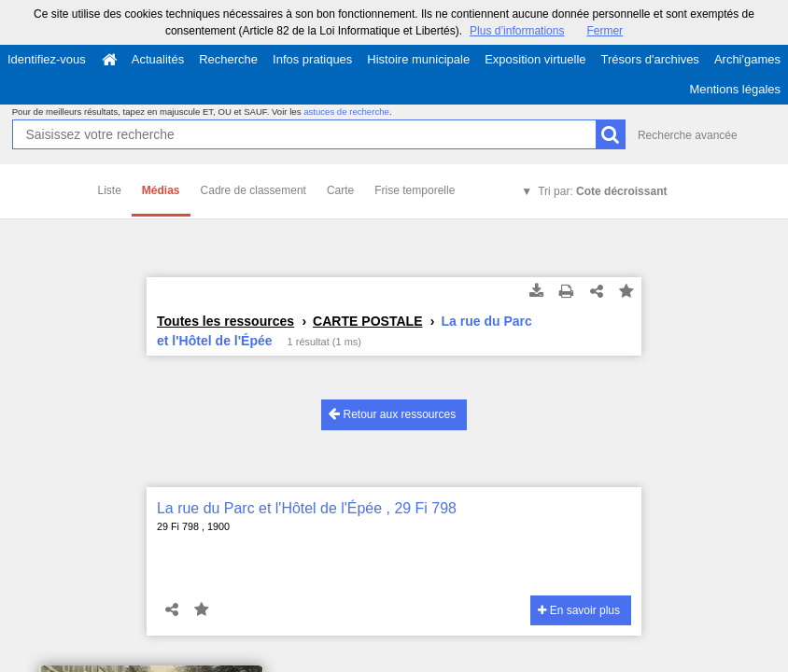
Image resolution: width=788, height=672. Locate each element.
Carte (340, 190)
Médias (161, 190)
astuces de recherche (346, 112)
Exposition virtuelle (535, 59)
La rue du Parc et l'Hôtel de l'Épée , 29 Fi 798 (307, 508)
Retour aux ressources (392, 414)
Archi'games (747, 59)
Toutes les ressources (225, 321)
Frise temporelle (415, 190)
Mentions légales (735, 89)
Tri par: (602, 191)
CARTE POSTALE (367, 321)
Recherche (228, 59)
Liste (110, 190)
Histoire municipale (418, 59)
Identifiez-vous (47, 59)
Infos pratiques (312, 59)
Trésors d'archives (650, 59)
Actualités (158, 59)
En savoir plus (579, 610)
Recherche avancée (688, 135)
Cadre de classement (253, 190)
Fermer (605, 31)
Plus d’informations (517, 31)
